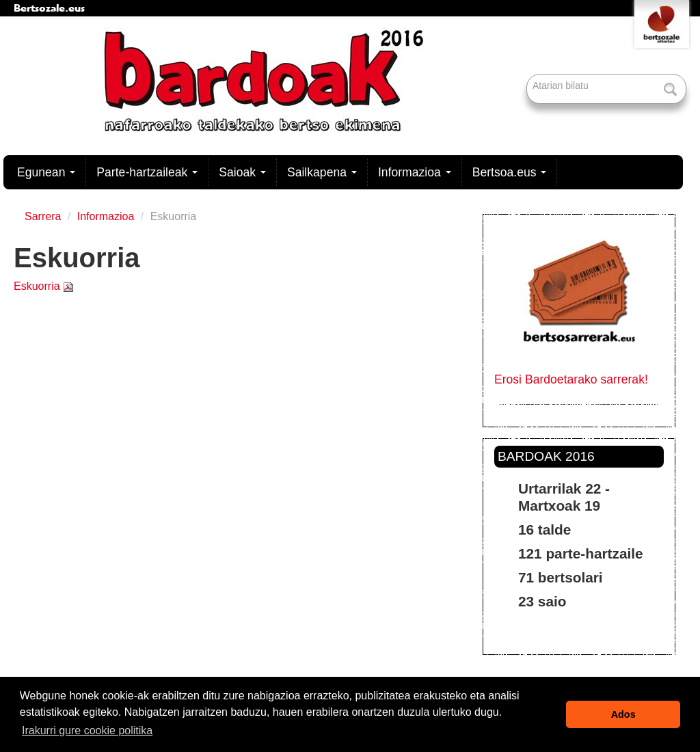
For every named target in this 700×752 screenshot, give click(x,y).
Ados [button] (623, 714)
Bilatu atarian (528, 75)
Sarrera (43, 216)
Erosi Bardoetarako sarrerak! (571, 379)
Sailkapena (322, 172)
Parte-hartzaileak (147, 172)
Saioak (242, 172)
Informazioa (415, 172)
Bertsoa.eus (510, 172)
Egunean (46, 172)
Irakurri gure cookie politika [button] (87, 730)
